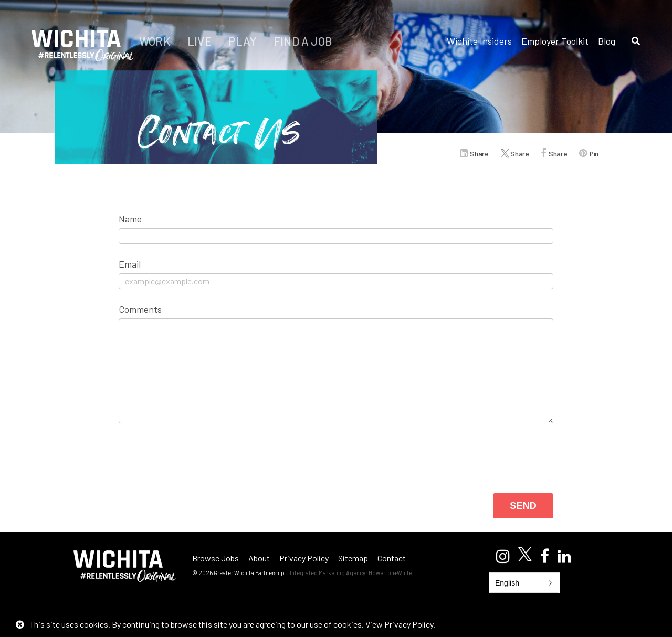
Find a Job (303, 41)
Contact (392, 558)
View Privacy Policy (399, 624)
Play (244, 41)
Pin (594, 153)
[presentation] (198, 454)
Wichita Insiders (479, 41)
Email (130, 264)
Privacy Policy (304, 558)
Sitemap (353, 558)
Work (156, 41)
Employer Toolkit (555, 41)
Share (479, 153)
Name (130, 219)
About (259, 558)
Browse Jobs (216, 558)
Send (523, 506)
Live (201, 41)
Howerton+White (390, 573)
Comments (140, 309)
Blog (607, 41)
